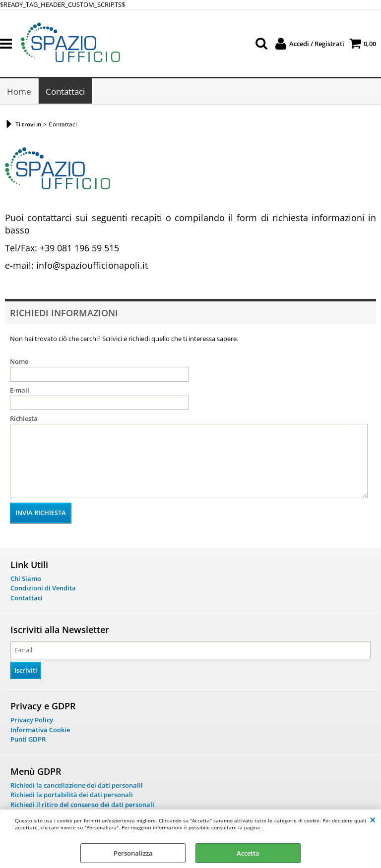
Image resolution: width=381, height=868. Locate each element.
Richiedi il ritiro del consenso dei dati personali (82, 805)
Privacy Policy (32, 720)
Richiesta (24, 418)
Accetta (248, 853)
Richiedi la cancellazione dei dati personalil (77, 785)
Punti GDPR (28, 739)
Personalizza (133, 853)
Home (19, 91)
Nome (19, 361)
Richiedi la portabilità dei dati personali (72, 795)
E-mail (20, 390)
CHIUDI (373, 819)
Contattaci (65, 91)
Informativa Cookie (40, 730)
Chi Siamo (26, 579)
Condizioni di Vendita (43, 588)
